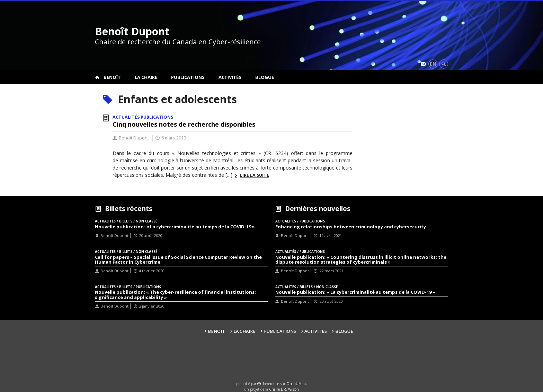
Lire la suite (255, 175)
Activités (230, 77)
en (433, 64)
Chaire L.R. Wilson (284, 389)
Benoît (112, 77)
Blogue (265, 77)
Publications (188, 77)
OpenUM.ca (296, 384)
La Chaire (146, 77)
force (271, 384)
